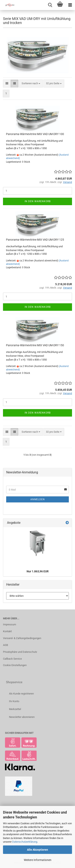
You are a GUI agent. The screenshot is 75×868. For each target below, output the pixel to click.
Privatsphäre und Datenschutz (20, 652)
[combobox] (31, 84)
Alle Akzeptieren (37, 850)
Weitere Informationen (38, 860)
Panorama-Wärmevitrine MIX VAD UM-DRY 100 (35, 134)
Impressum (9, 624)
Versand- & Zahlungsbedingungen (22, 638)
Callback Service (12, 659)
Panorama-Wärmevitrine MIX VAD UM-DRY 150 (35, 345)
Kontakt (7, 631)
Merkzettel (15, 709)
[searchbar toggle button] (50, 5)
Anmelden (38, 499)
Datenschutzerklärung (25, 842)
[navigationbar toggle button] (70, 5)
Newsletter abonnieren (22, 717)
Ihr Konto (14, 701)
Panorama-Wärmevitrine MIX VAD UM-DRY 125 (35, 240)
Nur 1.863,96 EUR (38, 571)
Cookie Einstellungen (15, 665)
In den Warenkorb (38, 201)
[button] (7, 84)
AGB (5, 645)
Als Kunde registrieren (21, 694)
